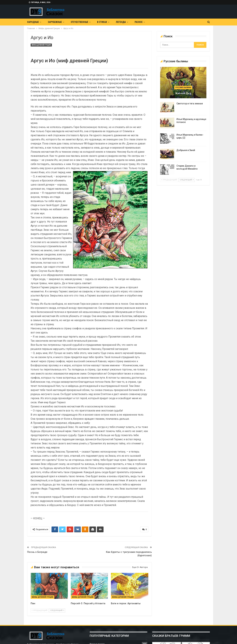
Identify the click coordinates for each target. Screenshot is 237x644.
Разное (139, 22)
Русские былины (183, 88)
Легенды (121, 22)
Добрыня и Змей (186, 150)
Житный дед (183, 93)
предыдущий (40, 610)
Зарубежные (55, 22)
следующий (57, 610)
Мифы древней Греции (41, 45)
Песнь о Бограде (37, 552)
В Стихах (102, 22)
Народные (33, 22)
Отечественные (79, 22)
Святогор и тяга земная (190, 104)
